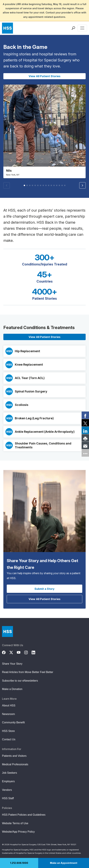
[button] (82, 185)
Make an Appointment (64, 863)
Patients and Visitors (14, 756)
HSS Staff (8, 798)
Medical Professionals (15, 764)
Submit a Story (44, 589)
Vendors (7, 790)
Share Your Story (12, 664)
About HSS (9, 705)
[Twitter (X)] (13, 652)
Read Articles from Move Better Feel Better (28, 672)
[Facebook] (6, 652)
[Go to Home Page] (7, 631)
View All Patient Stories (44, 76)
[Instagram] (28, 652)
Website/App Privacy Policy (18, 832)
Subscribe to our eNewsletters (20, 681)
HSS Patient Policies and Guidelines (24, 815)
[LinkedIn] (35, 652)
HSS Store (8, 731)
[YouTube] (21, 652)
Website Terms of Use (15, 823)
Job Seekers (10, 773)
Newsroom (8, 714)
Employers (8, 781)
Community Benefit (13, 722)
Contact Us (9, 739)
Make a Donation (12, 689)
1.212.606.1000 (19, 863)
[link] (85, 415)
